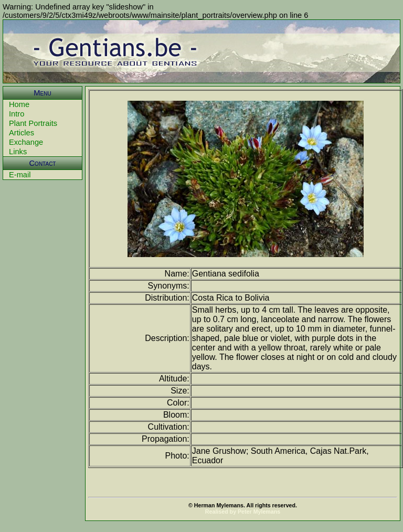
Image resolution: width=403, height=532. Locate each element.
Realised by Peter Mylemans (243, 512)
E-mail (20, 175)
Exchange (26, 142)
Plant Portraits (33, 123)
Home (19, 104)
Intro (17, 114)
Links (18, 152)
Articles (22, 133)
